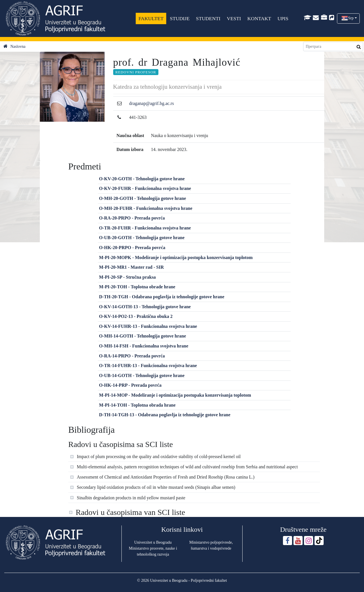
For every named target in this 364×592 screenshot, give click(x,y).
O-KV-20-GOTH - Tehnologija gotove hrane (142, 179)
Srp (351, 18)
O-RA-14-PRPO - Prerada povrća (132, 356)
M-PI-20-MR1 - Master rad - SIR (131, 267)
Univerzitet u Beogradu (153, 542)
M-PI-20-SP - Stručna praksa (127, 277)
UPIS (283, 18)
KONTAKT (259, 18)
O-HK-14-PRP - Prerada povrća (130, 385)
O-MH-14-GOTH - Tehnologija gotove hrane (142, 336)
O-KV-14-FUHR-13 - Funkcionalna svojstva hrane (148, 326)
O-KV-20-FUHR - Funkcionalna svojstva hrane (145, 188)
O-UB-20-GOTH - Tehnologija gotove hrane (142, 238)
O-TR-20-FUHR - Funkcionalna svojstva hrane (145, 228)
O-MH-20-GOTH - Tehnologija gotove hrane (142, 198)
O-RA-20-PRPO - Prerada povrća (132, 218)
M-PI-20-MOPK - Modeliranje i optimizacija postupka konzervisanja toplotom (176, 257)
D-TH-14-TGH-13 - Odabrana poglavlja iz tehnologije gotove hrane (165, 415)
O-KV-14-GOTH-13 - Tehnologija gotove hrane (145, 307)
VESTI (234, 18)
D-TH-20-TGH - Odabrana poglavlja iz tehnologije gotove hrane (162, 297)
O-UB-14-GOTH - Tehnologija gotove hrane (142, 375)
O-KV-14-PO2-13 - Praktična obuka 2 (136, 316)
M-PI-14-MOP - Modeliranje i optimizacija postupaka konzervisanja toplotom (175, 395)
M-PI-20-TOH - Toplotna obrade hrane (137, 287)
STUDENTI (208, 18)
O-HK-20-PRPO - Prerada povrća (132, 248)
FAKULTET (151, 18)
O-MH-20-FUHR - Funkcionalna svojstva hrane (146, 208)
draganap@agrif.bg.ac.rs (151, 103)
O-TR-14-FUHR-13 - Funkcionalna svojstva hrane (148, 366)
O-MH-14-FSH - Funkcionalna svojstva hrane (144, 346)
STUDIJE (180, 18)
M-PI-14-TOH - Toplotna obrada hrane (137, 405)
